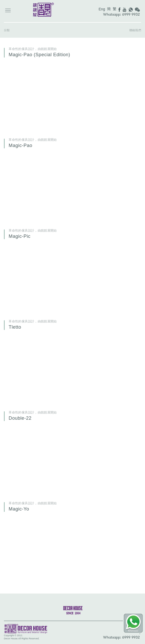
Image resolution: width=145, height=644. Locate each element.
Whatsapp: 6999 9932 (121, 14)
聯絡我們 (135, 30)
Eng (102, 9)
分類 (7, 30)
